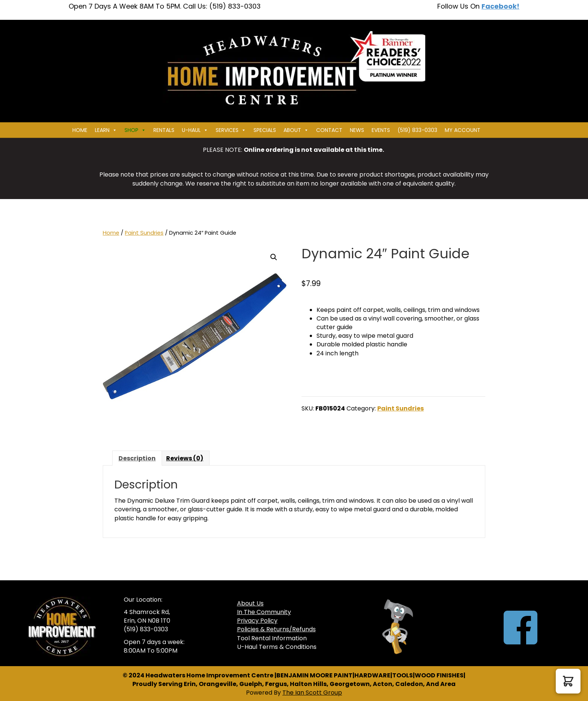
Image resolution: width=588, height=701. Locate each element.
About (296, 130)
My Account (463, 130)
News (357, 130)
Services (231, 130)
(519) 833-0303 (417, 130)
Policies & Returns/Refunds (276, 629)
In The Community (264, 612)
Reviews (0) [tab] (185, 458)
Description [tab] (137, 458)
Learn (106, 130)
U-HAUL (195, 130)
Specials (265, 130)
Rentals (164, 130)
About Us (250, 603)
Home (80, 130)
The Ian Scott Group (312, 693)
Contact (329, 130)
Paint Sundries (144, 233)
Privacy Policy (257, 621)
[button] (274, 257)
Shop (135, 130)
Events (381, 130)
